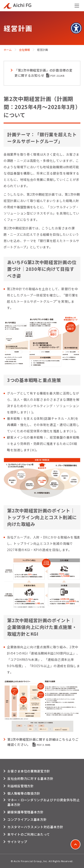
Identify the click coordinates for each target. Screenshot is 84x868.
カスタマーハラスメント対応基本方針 (35, 827)
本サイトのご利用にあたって (29, 834)
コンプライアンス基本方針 (27, 819)
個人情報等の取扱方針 (24, 793)
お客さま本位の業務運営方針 (29, 771)
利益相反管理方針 (21, 786)
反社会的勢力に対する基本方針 (30, 778)
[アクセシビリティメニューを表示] (76, 28)
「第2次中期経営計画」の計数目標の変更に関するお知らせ (44, 73)
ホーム (8, 50)
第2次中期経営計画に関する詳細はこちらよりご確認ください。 (43, 742)
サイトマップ (17, 842)
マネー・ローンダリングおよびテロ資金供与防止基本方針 (43, 802)
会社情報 (25, 50)
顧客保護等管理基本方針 (26, 812)
